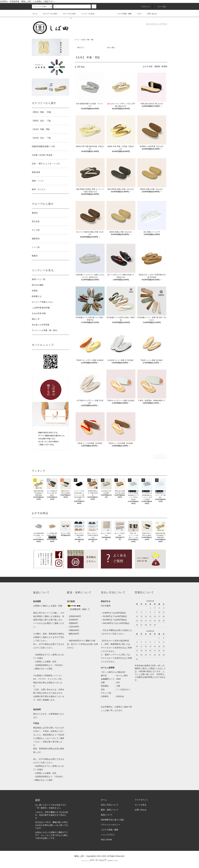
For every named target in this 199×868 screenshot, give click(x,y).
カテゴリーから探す (48, 14)
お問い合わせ (150, 14)
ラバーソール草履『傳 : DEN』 (45, 330)
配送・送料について (110, 810)
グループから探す (68, 14)
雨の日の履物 (38, 285)
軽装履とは (37, 296)
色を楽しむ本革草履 (40, 325)
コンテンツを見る (86, 14)
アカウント (144, 7)
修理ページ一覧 (39, 279)
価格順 (157, 66)
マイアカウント (142, 800)
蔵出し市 (36, 319)
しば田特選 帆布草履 (41, 308)
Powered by (99, 861)
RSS (103, 840)
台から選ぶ (111, 47)
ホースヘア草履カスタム (42, 302)
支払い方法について (110, 805)
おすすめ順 (148, 66)
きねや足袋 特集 (39, 313)
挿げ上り (81, 47)
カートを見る (141, 805)
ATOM (109, 840)
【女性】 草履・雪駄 (87, 40)
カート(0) (160, 7)
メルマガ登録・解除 (123, 14)
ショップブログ (108, 835)
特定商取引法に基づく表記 (112, 820)
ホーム (35, 14)
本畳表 (35, 291)
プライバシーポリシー (111, 825)
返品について (107, 815)
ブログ (138, 14)
